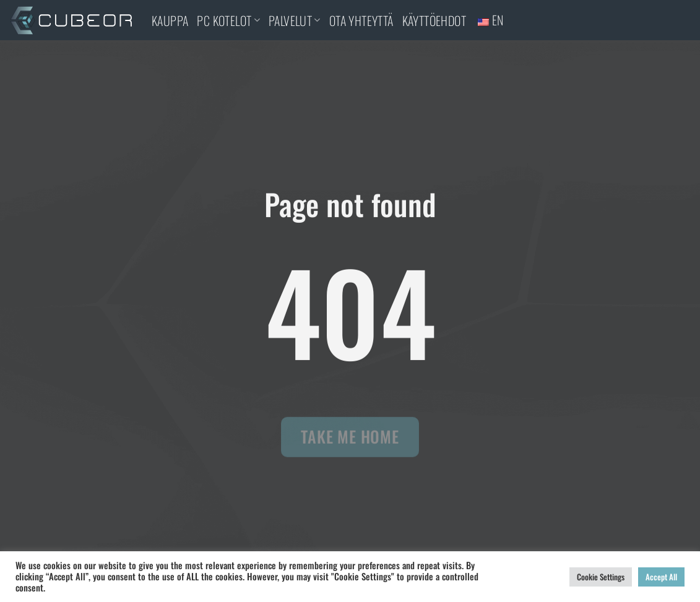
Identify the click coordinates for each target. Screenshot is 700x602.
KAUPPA (170, 20)
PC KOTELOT (228, 20)
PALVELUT (295, 20)
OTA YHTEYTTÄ (361, 20)
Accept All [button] (661, 577)
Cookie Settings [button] (601, 577)
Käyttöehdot (434, 20)
